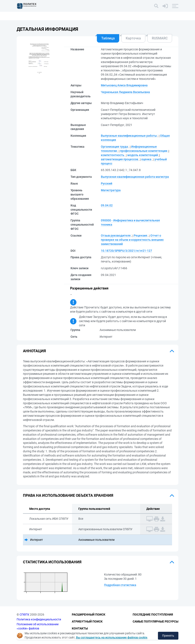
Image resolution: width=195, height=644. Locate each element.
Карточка (133, 38)
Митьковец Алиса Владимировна (124, 85)
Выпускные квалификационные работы (129, 136)
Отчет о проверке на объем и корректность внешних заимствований (132, 240)
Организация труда (114, 147)
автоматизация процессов (120, 159)
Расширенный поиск (89, 615)
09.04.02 (107, 205)
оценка (146, 159)
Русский (107, 183)
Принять (168, 636)
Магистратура (111, 190)
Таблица (108, 38)
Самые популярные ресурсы (156, 621)
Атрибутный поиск (87, 621)
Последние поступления (153, 615)
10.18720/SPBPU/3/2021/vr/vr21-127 (126, 251)
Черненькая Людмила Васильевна (125, 92)
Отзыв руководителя (116, 236)
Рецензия (140, 236)
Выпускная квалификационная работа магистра (135, 177)
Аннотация (34, 351)
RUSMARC (160, 38)
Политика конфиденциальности (39, 619)
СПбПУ (24, 615)
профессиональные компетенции (144, 151)
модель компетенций (143, 155)
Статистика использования (52, 562)
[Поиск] (156, 6)
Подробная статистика (120, 585)
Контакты (80, 628)
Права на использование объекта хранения (68, 495)
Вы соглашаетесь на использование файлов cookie (112, 637)
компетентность (113, 155)
